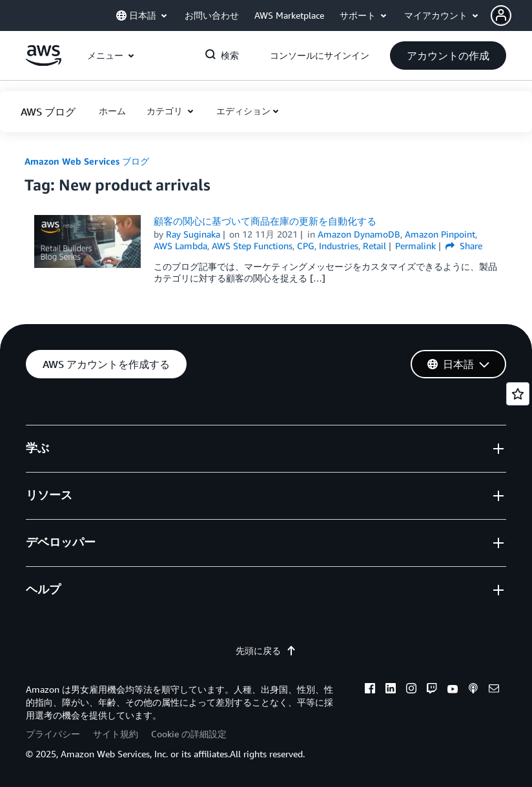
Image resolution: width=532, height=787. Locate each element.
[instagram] (411, 690)
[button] (511, 15)
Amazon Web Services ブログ (87, 161)
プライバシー (53, 734)
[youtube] (453, 690)
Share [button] (464, 246)
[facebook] (370, 690)
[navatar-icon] (501, 15)
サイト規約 (116, 734)
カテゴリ (166, 111)
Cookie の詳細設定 (189, 734)
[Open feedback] (518, 394)
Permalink (415, 246)
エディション (243, 111)
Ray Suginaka (193, 234)
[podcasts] (473, 690)
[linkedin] (391, 690)
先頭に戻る (266, 650)
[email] (494, 690)
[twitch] (432, 690)
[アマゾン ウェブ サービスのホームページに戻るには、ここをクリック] (44, 62)
